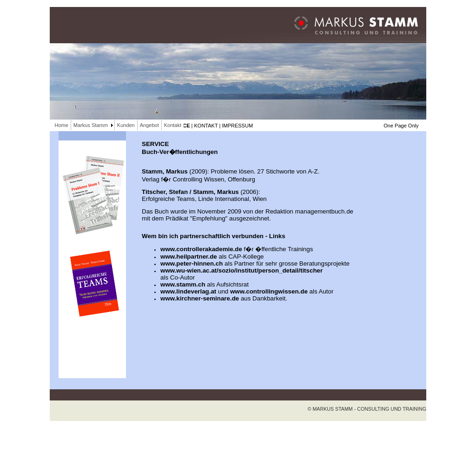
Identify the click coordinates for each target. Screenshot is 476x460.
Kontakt (173, 125)
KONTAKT (206, 126)
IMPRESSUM (237, 126)
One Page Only (401, 126)
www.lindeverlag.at (188, 291)
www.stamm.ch (183, 284)
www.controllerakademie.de (201, 249)
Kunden (126, 125)
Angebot (149, 125)
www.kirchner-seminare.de (200, 298)
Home (62, 125)
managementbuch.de (324, 211)
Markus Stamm (91, 125)
